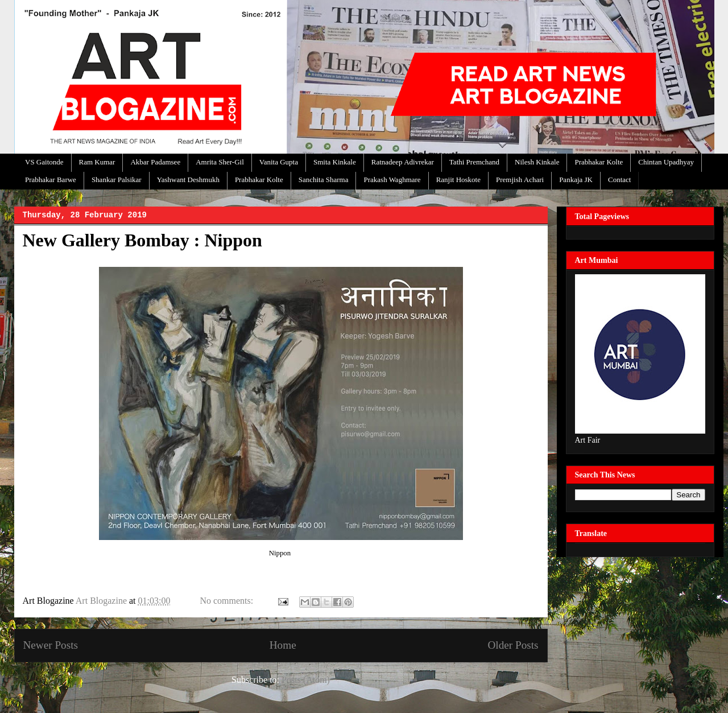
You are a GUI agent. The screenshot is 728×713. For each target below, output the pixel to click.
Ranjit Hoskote (458, 180)
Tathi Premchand (474, 162)
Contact (619, 180)
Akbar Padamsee (155, 162)
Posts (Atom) (306, 680)
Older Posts (513, 645)
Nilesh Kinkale (537, 162)
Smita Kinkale (335, 162)
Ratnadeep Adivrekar (403, 162)
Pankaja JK (576, 180)
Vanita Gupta (279, 162)
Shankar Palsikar (117, 180)
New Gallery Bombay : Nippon (142, 240)
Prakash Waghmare (392, 180)
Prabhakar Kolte (599, 162)
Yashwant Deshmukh (188, 180)
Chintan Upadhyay (666, 162)
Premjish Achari (520, 180)
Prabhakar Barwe (51, 180)
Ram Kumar (97, 162)
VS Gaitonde (44, 162)
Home (283, 645)
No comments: (227, 601)
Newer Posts (51, 645)
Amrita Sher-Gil (220, 162)
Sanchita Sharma (324, 180)
